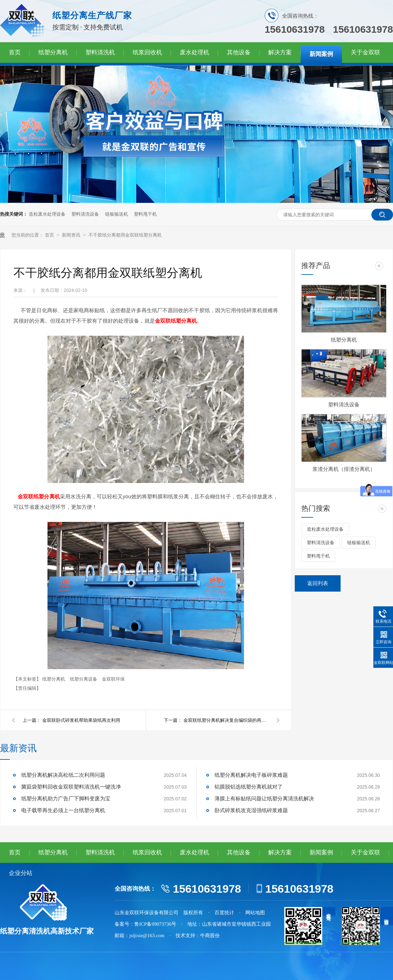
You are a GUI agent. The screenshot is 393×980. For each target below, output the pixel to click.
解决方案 (280, 52)
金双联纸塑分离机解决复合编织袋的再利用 (226, 720)
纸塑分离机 (53, 52)
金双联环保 (113, 679)
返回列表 (318, 583)
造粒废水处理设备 (47, 214)
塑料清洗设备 (85, 214)
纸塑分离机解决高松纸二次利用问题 (63, 775)
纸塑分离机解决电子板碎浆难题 (251, 775)
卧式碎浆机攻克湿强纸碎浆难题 (251, 810)
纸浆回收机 (147, 52)
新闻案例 (321, 54)
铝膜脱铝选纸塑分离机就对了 (249, 787)
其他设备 (239, 52)
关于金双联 (365, 52)
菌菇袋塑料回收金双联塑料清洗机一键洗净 (71, 787)
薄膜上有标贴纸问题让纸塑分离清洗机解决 (264, 799)
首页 (15, 52)
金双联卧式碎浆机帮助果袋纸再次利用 (81, 720)
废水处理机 (195, 52)
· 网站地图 (252, 913)
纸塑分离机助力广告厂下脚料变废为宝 (66, 799)
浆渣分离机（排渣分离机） (344, 469)
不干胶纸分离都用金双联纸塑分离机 (125, 235)
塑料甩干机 (145, 214)
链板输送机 (117, 214)
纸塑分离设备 (84, 679)
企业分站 (21, 873)
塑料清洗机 (100, 52)
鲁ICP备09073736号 (155, 924)
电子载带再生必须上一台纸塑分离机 (63, 810)
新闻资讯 (72, 235)
